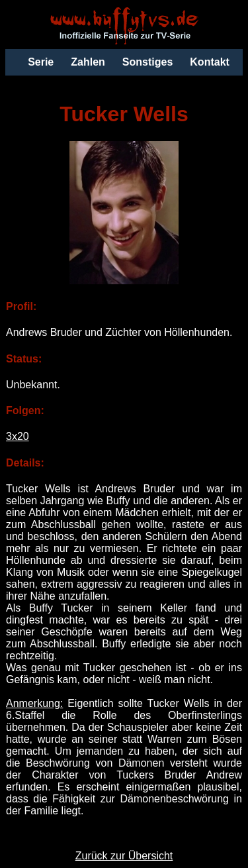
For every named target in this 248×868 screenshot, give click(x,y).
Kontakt (210, 62)
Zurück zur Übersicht (124, 856)
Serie (41, 62)
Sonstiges (147, 62)
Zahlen (88, 62)
